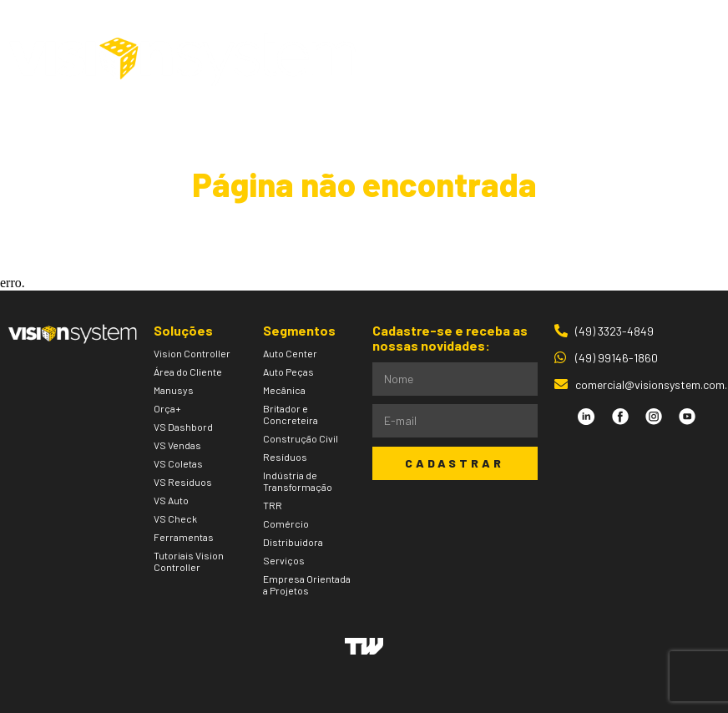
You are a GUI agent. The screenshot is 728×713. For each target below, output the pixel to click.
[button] (670, 60)
